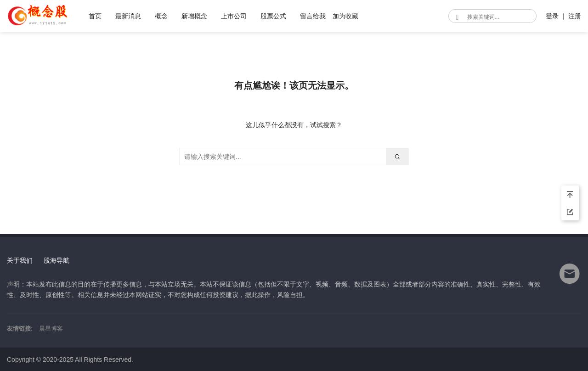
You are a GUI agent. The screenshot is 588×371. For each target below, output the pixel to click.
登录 (552, 16)
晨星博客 (51, 329)
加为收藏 (345, 16)
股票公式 (273, 16)
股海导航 (57, 260)
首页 (95, 16)
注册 (575, 16)
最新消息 (128, 16)
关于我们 (20, 260)
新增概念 (194, 16)
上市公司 (234, 16)
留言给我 (313, 16)
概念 (161, 16)
